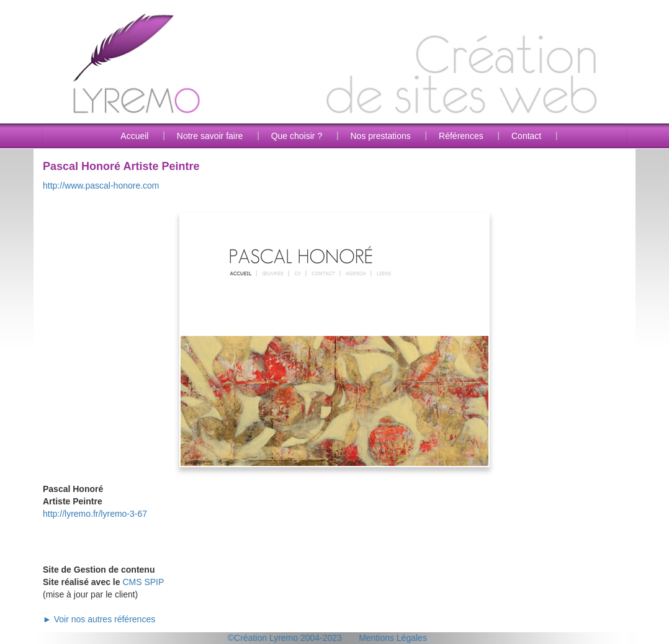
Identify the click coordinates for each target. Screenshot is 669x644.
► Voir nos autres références (99, 619)
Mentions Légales (393, 638)
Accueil (134, 136)
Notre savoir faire (210, 136)
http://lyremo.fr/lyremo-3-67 (95, 514)
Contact (526, 136)
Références (461, 136)
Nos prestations (380, 136)
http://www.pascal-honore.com (101, 186)
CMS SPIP (143, 582)
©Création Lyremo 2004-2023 (285, 638)
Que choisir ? (297, 136)
